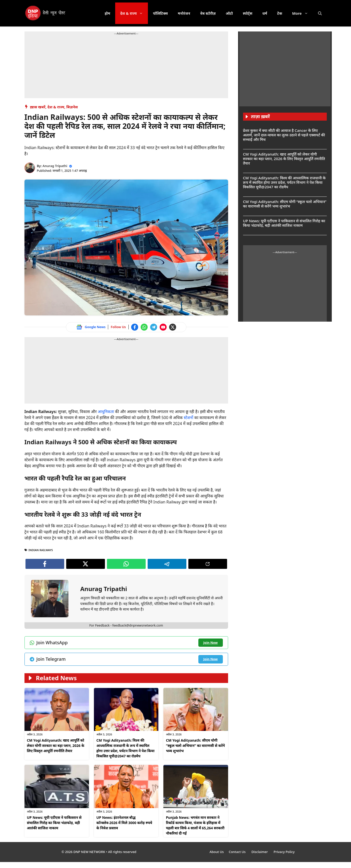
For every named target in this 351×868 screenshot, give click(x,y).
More (302, 13)
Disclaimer (260, 852)
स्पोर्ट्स (248, 13)
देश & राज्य (134, 13)
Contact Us (238, 852)
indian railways (41, 550)
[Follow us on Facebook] (135, 327)
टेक (280, 13)
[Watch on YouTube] (163, 327)
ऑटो (229, 13)
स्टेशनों (189, 418)
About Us (217, 852)
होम (107, 13)
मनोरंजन (184, 13)
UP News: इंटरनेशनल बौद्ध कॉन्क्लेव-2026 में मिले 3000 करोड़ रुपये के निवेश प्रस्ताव (124, 823)
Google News (95, 327)
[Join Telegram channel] (154, 327)
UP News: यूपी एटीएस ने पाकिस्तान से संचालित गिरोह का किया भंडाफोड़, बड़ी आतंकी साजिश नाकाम (54, 823)
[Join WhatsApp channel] (144, 327)
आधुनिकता (106, 412)
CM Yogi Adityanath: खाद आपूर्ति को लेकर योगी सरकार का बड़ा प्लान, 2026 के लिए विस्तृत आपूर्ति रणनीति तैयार (56, 746)
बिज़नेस (72, 107)
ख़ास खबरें (38, 107)
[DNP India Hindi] (46, 13)
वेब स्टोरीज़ (208, 13)
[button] (320, 13)
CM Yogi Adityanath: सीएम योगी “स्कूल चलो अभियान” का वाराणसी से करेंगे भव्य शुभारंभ (195, 746)
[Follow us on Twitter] (173, 327)
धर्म (265, 13)
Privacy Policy (284, 852)
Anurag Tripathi (55, 166)
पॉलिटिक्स (160, 13)
